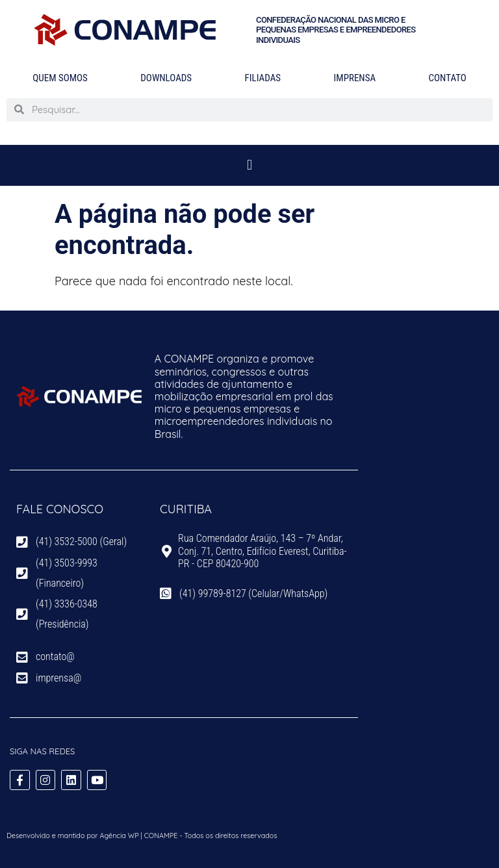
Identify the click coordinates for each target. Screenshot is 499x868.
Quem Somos (60, 78)
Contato (448, 78)
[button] (249, 165)
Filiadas (263, 78)
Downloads (166, 78)
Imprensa (355, 78)
